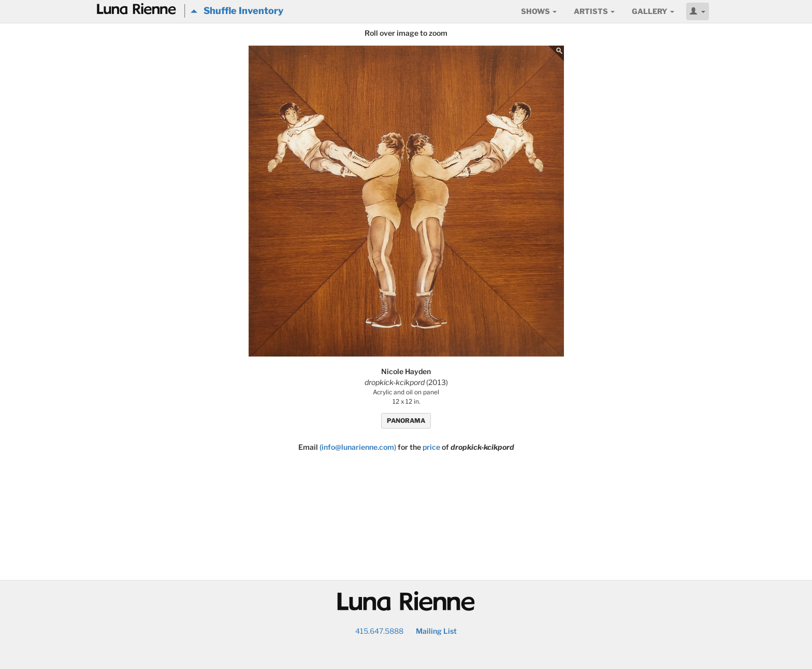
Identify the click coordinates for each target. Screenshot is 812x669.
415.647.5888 (379, 631)
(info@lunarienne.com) (358, 447)
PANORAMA (406, 421)
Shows (539, 11)
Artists (594, 11)
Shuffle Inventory (237, 11)
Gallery (653, 11)
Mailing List (436, 631)
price (431, 447)
